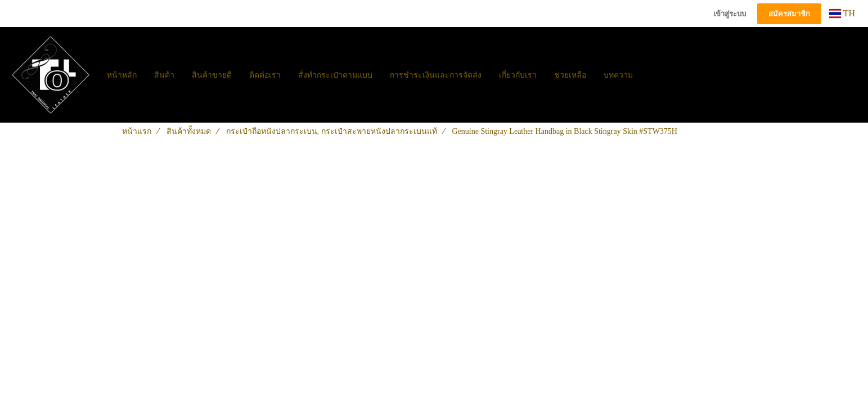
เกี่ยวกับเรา (518, 75)
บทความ (618, 75)
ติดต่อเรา (265, 75)
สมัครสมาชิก (789, 14)
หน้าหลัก (122, 75)
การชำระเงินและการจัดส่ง (436, 75)
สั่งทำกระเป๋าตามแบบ (335, 75)
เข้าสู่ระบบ (730, 14)
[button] (651, 75)
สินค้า (164, 75)
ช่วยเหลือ (570, 75)
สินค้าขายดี (212, 75)
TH (842, 13)
